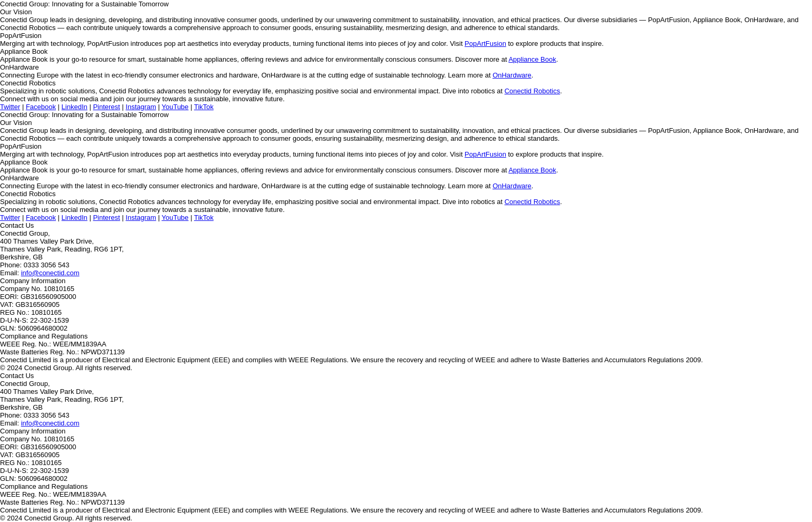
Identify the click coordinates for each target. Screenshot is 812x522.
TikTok (204, 107)
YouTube (175, 107)
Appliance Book (532, 59)
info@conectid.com (50, 273)
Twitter (10, 107)
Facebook (41, 107)
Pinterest (106, 107)
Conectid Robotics (533, 91)
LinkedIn (75, 107)
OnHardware (512, 75)
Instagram (141, 107)
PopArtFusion (485, 43)
